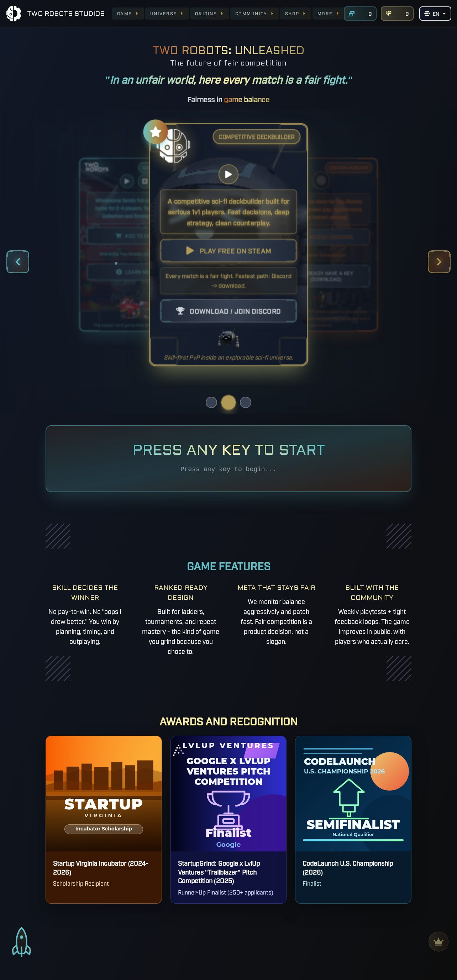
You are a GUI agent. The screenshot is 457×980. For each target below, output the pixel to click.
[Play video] (127, 181)
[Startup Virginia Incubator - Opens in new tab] (104, 820)
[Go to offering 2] (228, 402)
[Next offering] (439, 262)
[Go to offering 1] (211, 402)
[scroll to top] (22, 945)
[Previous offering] (18, 262)
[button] (228, 245)
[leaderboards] (438, 942)
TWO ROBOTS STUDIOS (66, 14)
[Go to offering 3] (246, 402)
